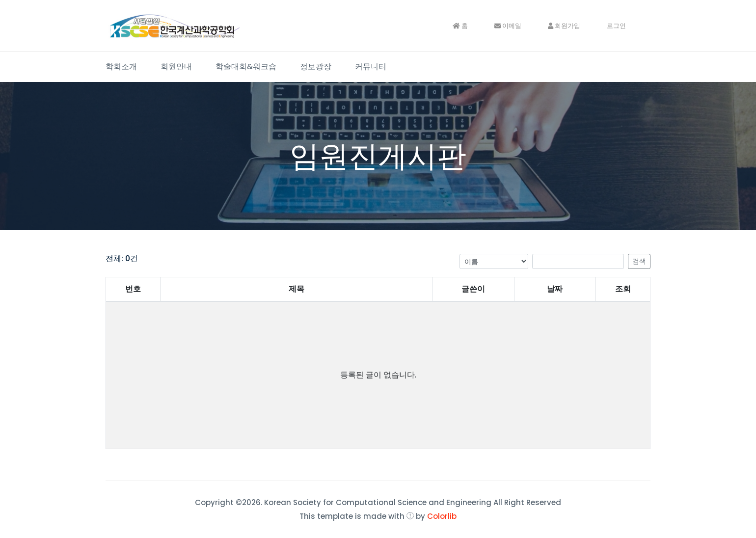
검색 (639, 261)
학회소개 (121, 67)
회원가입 (564, 26)
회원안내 (176, 67)
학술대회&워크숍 (246, 67)
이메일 (508, 26)
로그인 (616, 26)
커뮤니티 (371, 67)
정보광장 (316, 67)
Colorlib (442, 516)
